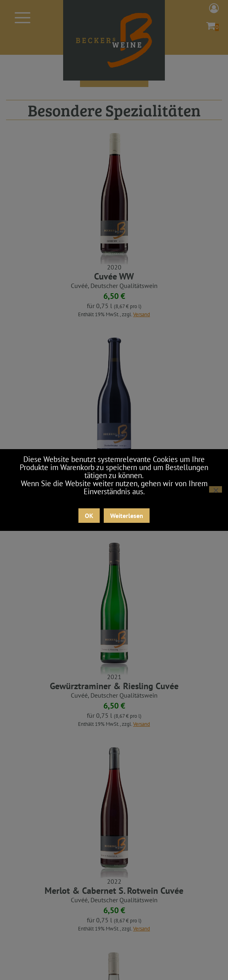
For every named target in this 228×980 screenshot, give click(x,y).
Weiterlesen (127, 516)
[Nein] (216, 489)
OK (89, 516)
